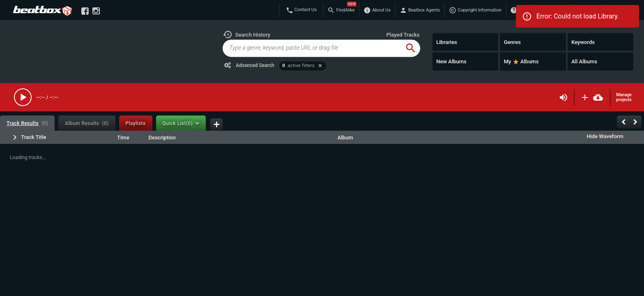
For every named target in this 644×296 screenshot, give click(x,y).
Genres (512, 42)
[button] (246, 35)
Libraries (447, 42)
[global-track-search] (312, 48)
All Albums (584, 61)
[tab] (27, 123)
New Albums (451, 61)
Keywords (583, 42)
